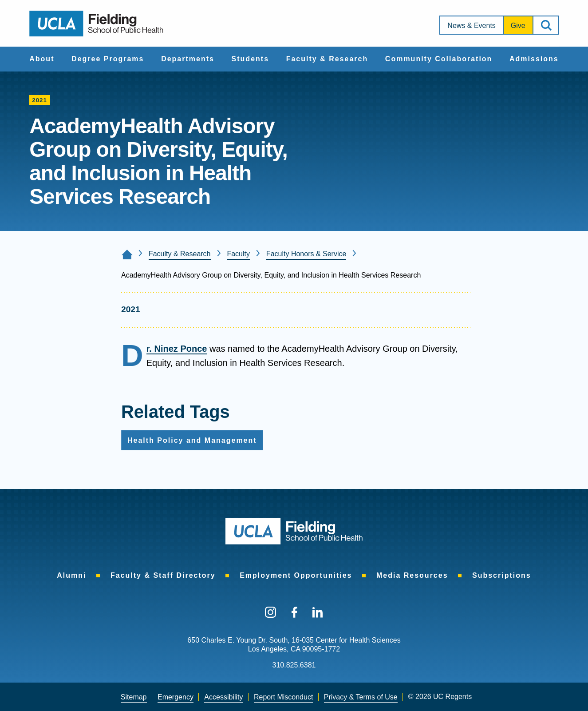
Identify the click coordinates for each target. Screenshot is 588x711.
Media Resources (412, 575)
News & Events (471, 26)
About (42, 59)
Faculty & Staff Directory (163, 575)
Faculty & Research (327, 59)
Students (250, 59)
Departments (188, 59)
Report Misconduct (283, 697)
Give (518, 26)
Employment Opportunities (296, 575)
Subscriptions (502, 575)
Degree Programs (108, 59)
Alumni (71, 575)
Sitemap (134, 697)
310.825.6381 (294, 665)
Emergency (176, 697)
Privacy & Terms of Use (361, 697)
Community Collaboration (439, 59)
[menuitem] (42, 59)
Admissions (534, 59)
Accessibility (223, 697)
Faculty (238, 254)
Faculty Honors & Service (306, 254)
